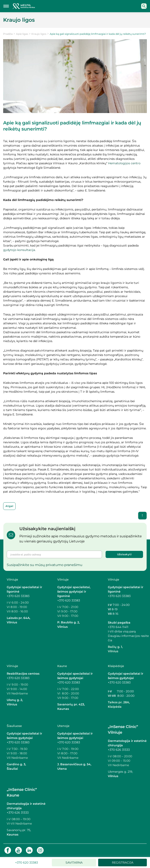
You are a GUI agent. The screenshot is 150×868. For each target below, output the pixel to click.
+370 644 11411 (118, 627)
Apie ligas (22, 34)
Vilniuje (12, 580)
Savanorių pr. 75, (19, 830)
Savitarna (74, 863)
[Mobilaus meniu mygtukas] (6, 6)
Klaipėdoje (116, 666)
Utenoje (63, 726)
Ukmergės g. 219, (120, 772)
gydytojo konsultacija (19, 250)
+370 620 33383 (18, 596)
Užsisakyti (124, 554)
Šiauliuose (14, 726)
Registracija (123, 863)
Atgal (9, 506)
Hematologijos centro (124, 163)
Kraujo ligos (39, 34)
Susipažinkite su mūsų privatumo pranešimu (45, 565)
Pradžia (8, 34)
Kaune (62, 666)
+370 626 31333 (119, 750)
